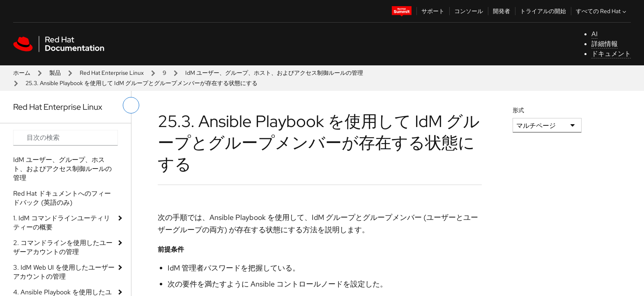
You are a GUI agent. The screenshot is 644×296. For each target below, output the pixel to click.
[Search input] (66, 138)
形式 (518, 110)
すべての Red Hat (602, 11)
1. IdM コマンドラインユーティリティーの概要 (62, 223)
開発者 (501, 11)
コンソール (469, 11)
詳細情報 (605, 44)
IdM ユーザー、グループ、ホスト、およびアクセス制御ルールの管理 (274, 73)
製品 (55, 73)
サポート (433, 11)
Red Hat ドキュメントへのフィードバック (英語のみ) (62, 198)
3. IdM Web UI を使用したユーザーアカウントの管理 (64, 272)
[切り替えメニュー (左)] (131, 105)
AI (595, 34)
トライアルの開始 (543, 11)
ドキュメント (611, 54)
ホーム (22, 73)
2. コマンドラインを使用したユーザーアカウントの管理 (63, 247)
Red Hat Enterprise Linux (112, 73)
